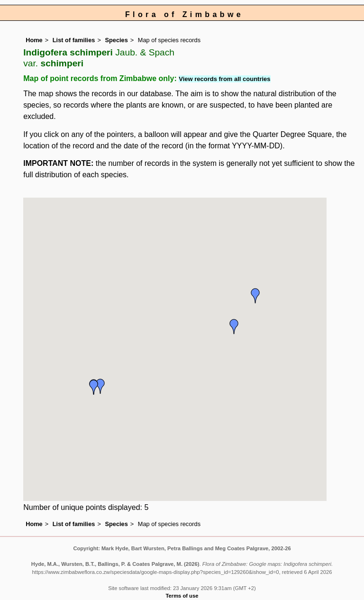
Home (34, 40)
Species (116, 40)
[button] (255, 296)
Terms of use (182, 596)
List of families (74, 40)
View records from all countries (224, 79)
